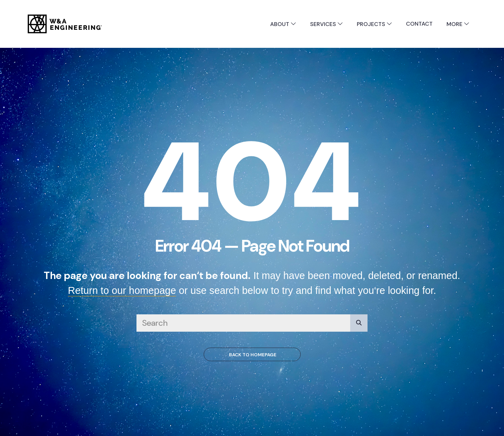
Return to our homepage (122, 290)
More (458, 24)
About (283, 24)
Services (326, 24)
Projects (374, 24)
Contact (419, 24)
